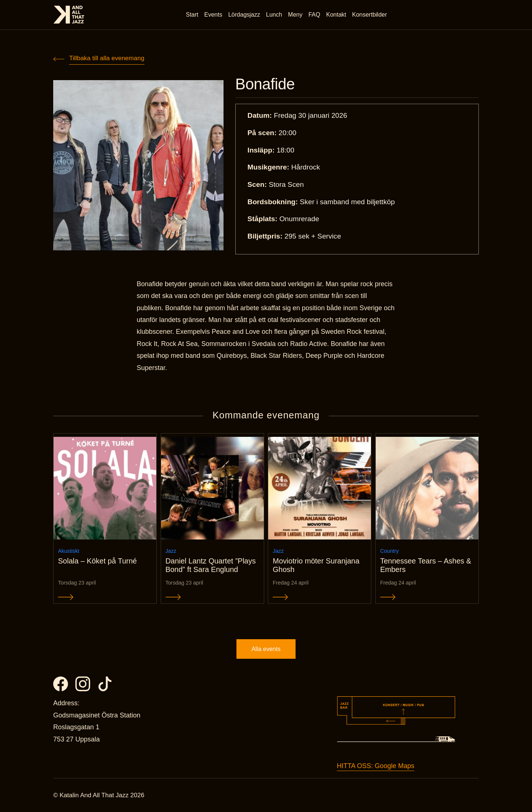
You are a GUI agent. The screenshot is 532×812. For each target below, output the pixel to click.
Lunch (274, 15)
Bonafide (265, 84)
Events (213, 15)
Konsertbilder (369, 15)
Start (192, 15)
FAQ (314, 15)
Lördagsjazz (244, 15)
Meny (295, 15)
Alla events (266, 649)
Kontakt (336, 15)
